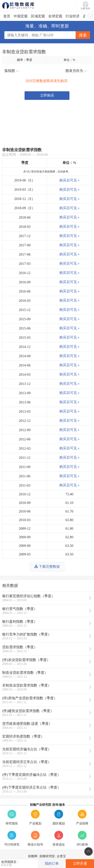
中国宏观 (21, 16)
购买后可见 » (69, 180)
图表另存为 (76, 71)
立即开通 (80, 863)
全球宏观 (55, 16)
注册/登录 (85, 6)
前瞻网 (33, 856)
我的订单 (52, 863)
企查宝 (61, 856)
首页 (7, 16)
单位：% (69, 60)
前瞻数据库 (24, 5)
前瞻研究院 (47, 856)
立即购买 (47, 95)
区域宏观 (38, 16)
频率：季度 (25, 60)
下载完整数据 (47, 566)
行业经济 (73, 16)
